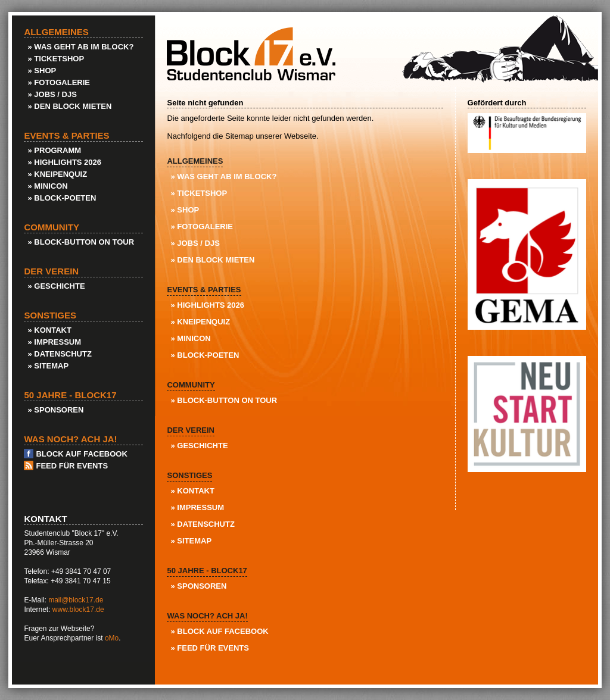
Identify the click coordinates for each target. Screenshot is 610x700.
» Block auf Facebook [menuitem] (219, 631)
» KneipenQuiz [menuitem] (200, 322)
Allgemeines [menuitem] (195, 161)
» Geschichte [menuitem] (199, 446)
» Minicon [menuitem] (190, 338)
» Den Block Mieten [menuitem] (212, 260)
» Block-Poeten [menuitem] (205, 355)
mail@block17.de (76, 600)
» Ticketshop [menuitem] (199, 193)
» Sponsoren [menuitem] (198, 586)
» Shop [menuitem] (185, 210)
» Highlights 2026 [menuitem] (207, 305)
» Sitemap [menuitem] (191, 541)
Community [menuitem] (191, 385)
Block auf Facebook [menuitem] (81, 454)
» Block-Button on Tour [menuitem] (224, 400)
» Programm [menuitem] (54, 150)
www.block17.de (78, 610)
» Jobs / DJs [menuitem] (195, 243)
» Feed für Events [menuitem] (209, 648)
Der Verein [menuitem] (190, 430)
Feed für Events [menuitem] (72, 466)
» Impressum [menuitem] (197, 507)
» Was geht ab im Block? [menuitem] (223, 176)
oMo (112, 638)
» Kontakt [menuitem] (192, 491)
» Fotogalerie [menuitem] (202, 226)
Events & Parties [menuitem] (204, 290)
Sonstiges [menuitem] (189, 475)
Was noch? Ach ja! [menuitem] (207, 616)
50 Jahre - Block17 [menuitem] (207, 571)
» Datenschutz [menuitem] (202, 524)
